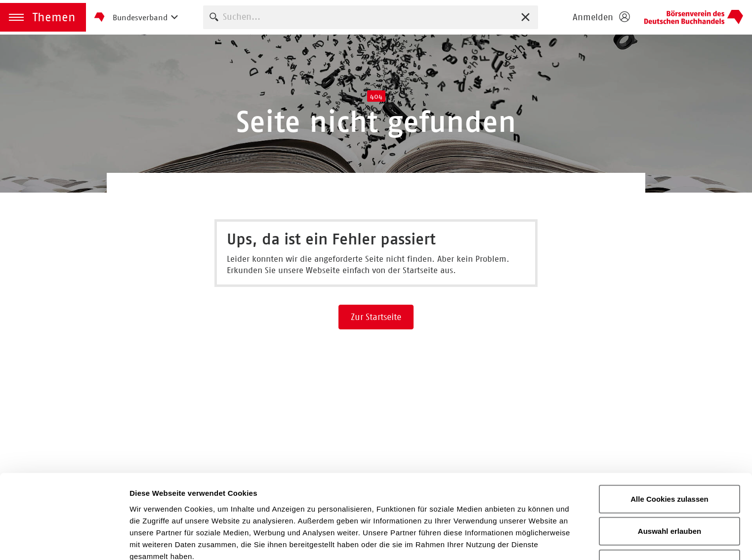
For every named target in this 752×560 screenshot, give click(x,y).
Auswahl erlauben (669, 472)
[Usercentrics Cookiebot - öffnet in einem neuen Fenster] (64, 541)
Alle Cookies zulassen (669, 439)
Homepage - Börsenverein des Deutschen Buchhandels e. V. (694, 17)
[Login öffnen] (601, 17)
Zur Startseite (376, 317)
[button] (43, 17)
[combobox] (371, 17)
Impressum (417, 508)
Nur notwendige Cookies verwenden (669, 510)
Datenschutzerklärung (327, 508)
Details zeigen (525, 540)
